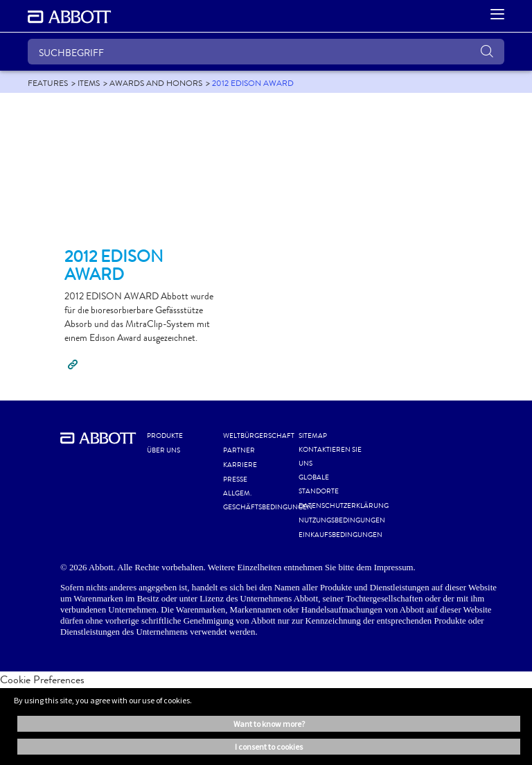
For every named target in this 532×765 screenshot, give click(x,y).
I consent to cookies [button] (269, 747)
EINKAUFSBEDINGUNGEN (340, 535)
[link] (48, 83)
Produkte (165, 436)
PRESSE (235, 480)
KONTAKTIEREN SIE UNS (330, 457)
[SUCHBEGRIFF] (266, 52)
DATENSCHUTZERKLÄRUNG (344, 506)
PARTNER (239, 450)
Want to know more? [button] (269, 724)
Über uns (163, 450)
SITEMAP (313, 436)
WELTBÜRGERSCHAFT (259, 436)
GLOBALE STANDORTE (319, 484)
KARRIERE (240, 465)
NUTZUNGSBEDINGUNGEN (342, 520)
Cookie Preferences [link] (42, 679)
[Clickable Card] (142, 176)
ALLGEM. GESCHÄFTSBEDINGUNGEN (268, 500)
